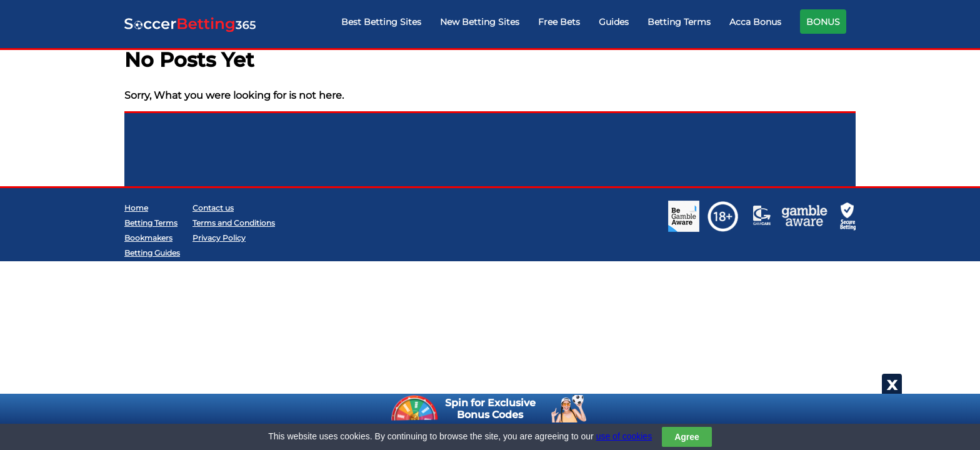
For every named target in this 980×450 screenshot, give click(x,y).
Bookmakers (148, 238)
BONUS (823, 22)
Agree (687, 437)
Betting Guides (152, 253)
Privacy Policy (219, 238)
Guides (614, 22)
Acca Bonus (755, 22)
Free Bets (559, 22)
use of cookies (624, 436)
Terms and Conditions (234, 223)
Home (136, 208)
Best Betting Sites (381, 22)
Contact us (213, 208)
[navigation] (594, 25)
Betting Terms (679, 22)
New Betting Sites (480, 22)
